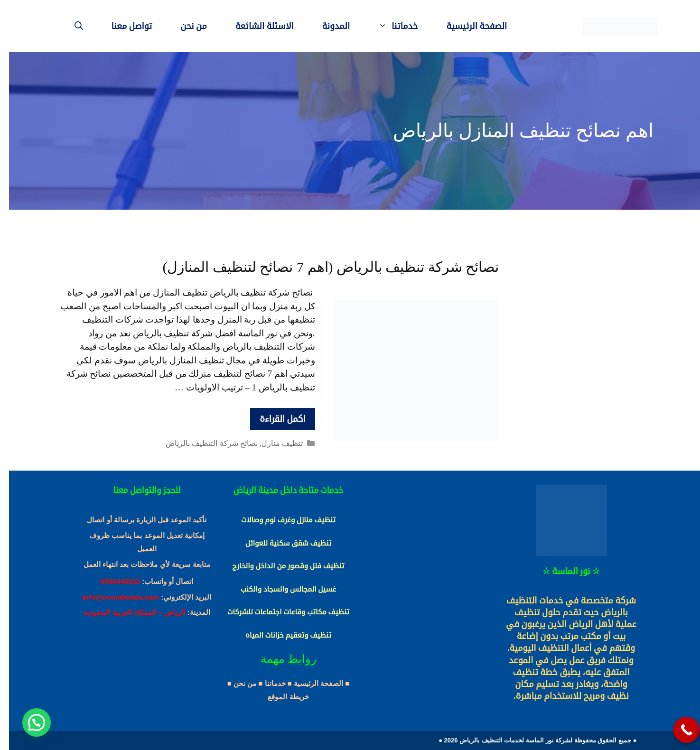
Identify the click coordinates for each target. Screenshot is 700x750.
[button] (28, 722)
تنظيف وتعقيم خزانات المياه (279, 635)
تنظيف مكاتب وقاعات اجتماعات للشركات (279, 612)
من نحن (185, 26)
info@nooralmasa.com (112, 597)
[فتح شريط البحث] (70, 26)
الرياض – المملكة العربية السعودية (125, 612)
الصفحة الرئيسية (467, 26)
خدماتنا (382, 26)
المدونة (327, 26)
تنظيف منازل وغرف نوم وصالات (279, 520)
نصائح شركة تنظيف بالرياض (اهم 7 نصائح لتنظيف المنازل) (322, 267)
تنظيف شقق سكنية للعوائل (279, 543)
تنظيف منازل (273, 443)
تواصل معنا (123, 26)
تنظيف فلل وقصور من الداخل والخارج (280, 566)
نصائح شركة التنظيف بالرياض (202, 443)
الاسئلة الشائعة (256, 26)
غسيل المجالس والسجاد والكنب (279, 589)
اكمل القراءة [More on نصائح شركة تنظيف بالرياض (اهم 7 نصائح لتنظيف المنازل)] (273, 419)
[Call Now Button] (677, 730)
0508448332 (111, 581)
